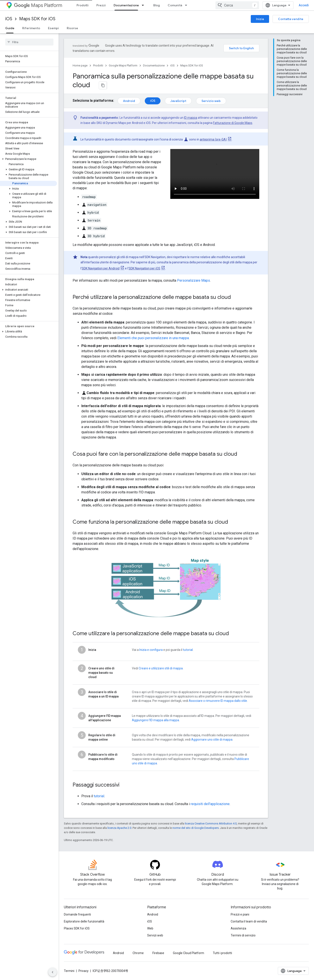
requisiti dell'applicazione (210, 804)
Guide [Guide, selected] (10, 28)
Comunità (175, 5)
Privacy (84, 971)
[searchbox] (29, 42)
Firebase (158, 953)
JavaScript (178, 101)
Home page (80, 65)
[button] (28, 159)
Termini (69, 971)
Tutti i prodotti (222, 953)
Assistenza (238, 928)
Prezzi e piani (240, 914)
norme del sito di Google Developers (196, 828)
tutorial (188, 650)
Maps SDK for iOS (37, 19)
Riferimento (31, 28)
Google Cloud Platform (189, 953)
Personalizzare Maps (194, 280)
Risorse (72, 28)
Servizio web (211, 101)
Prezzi (101, 5)
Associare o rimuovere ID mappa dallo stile (218, 701)
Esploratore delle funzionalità (84, 921)
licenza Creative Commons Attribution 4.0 (211, 823)
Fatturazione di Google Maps (233, 123)
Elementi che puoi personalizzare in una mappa (153, 338)
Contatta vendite (291, 19)
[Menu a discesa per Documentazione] (144, 5)
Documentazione (154, 65)
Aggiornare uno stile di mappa (212, 740)
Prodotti (83, 5)
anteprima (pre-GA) (213, 139)
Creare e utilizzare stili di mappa (161, 668)
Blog (157, 5)
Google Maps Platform (123, 65)
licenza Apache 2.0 (119, 828)
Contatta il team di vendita (249, 921)
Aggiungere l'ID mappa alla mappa (155, 720)
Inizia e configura (151, 650)
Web (150, 928)
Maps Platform (38, 5)
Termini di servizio (243, 935)
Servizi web (155, 935)
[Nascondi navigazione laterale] (53, 972)
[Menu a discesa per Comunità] (187, 5)
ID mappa (191, 117)
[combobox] (282, 5)
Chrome (138, 953)
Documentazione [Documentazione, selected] (126, 5)
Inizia (260, 19)
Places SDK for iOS (77, 928)
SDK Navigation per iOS (144, 268)
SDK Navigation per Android (101, 268)
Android (129, 101)
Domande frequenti (77, 914)
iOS (9, 19)
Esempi (53, 28)
